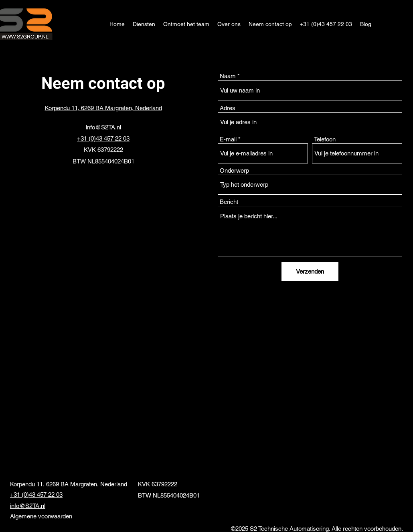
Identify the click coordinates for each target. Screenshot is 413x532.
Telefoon (325, 139)
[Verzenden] (310, 271)
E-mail (228, 139)
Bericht (229, 202)
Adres (228, 108)
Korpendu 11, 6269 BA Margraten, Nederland (69, 484)
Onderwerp (234, 170)
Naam (228, 76)
